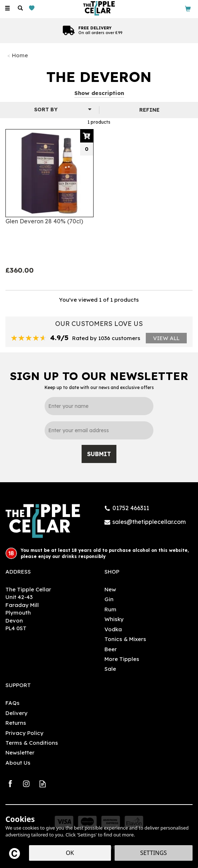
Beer (111, 649)
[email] (99, 430)
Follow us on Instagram (26, 784)
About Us (18, 763)
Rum (110, 609)
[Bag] (188, 8)
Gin (109, 599)
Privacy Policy (24, 733)
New (110, 589)
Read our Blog (43, 784)
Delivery (16, 713)
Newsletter (20, 753)
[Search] (20, 8)
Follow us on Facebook (10, 784)
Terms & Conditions (32, 743)
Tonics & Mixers (125, 639)
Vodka (113, 629)
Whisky (114, 619)
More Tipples (122, 659)
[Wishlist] (33, 8)
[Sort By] (49, 109)
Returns (16, 723)
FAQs (13, 703)
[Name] (99, 406)
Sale (110, 669)
